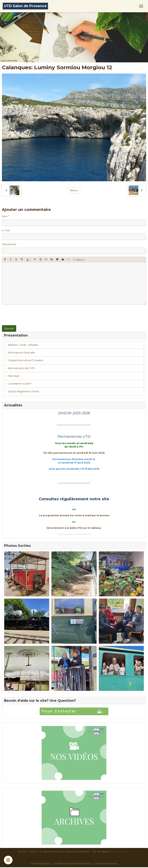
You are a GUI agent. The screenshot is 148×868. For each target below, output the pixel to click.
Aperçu (79, 260)
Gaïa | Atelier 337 (120, 852)
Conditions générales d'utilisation (73, 863)
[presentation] (31, 315)
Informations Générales (21, 353)
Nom (5, 216)
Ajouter (9, 328)
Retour (74, 190)
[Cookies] (8, 860)
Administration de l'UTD (21, 368)
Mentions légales (41, 863)
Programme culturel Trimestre (25, 360)
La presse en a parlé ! (20, 384)
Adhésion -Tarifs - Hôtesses (23, 345)
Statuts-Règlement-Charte (23, 391)
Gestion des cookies (106, 863)
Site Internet (9, 244)
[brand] (25, 6)
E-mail (6, 230)
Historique (13, 376)
